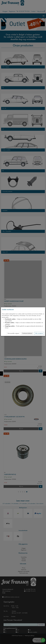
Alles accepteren (39, 333)
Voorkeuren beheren (27, 333)
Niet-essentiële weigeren (13, 333)
